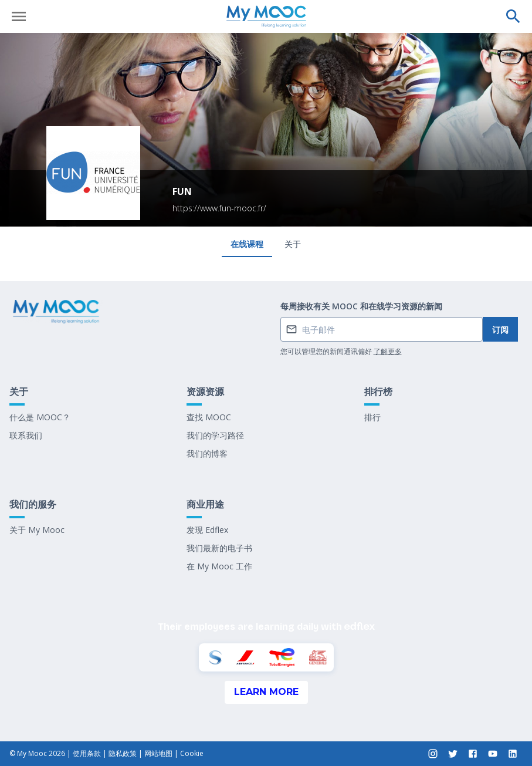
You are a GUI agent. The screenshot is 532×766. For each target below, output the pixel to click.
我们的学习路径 (215, 435)
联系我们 (26, 435)
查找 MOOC (209, 417)
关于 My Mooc (37, 530)
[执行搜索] (513, 16)
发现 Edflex (207, 530)
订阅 (500, 330)
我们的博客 (207, 453)
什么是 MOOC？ (40, 417)
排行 (372, 417)
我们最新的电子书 (219, 548)
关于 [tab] (293, 244)
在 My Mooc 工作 (219, 566)
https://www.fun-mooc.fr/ (219, 208)
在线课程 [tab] (247, 244)
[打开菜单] (19, 16)
